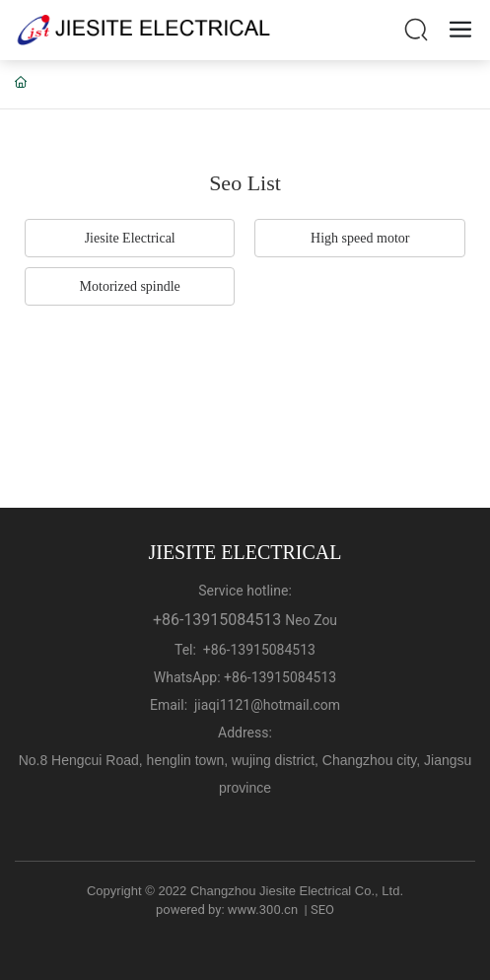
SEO (322, 910)
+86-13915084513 (217, 620)
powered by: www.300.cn (227, 910)
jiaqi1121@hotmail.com (267, 705)
